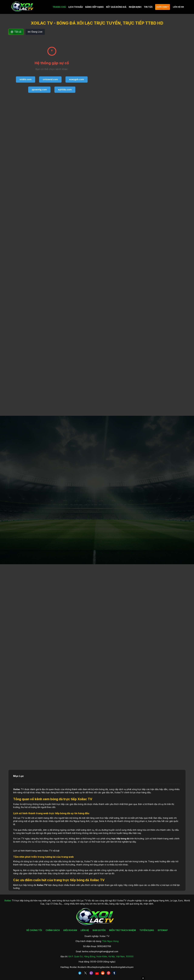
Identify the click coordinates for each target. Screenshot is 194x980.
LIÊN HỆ (85, 930)
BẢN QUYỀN (99, 930)
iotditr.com (26, 79)
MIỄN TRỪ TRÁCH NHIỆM (122, 930)
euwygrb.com (77, 79)
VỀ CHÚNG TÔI (34, 930)
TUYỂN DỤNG (147, 930)
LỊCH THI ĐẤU (76, 7)
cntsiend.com (50, 79)
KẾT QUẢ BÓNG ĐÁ (116, 7)
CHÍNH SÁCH (53, 930)
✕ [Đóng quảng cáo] (143, 978)
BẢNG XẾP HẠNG (94, 7)
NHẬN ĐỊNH (135, 7)
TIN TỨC (148, 7)
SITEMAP (163, 930)
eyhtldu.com (65, 89)
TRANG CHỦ (59, 7)
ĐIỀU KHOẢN (70, 930)
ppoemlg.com (39, 89)
